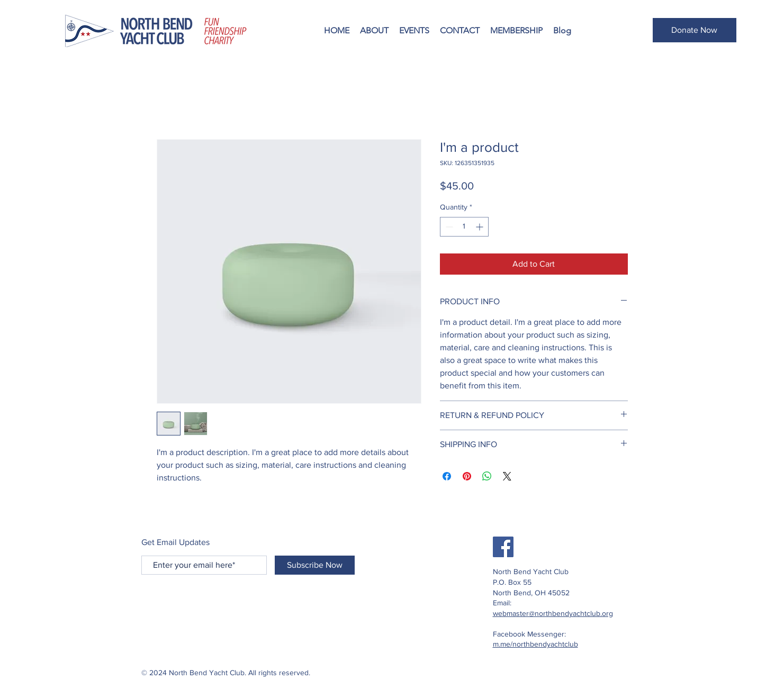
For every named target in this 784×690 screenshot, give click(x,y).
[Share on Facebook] (447, 476)
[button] (374, 30)
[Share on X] (507, 476)
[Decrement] (448, 227)
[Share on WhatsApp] (487, 476)
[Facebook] (503, 547)
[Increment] (480, 227)
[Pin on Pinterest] (467, 476)
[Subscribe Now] (315, 565)
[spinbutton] (464, 227)
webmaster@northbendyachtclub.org (553, 613)
